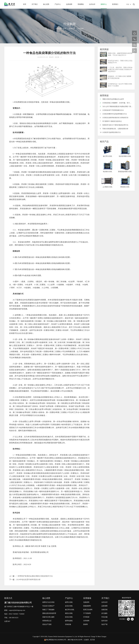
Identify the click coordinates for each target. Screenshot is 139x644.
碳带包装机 (69, 621)
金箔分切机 (69, 606)
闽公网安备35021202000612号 (56, 640)
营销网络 (81, 4)
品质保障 (69, 4)
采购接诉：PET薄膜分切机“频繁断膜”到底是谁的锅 (120, 77)
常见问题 (104, 617)
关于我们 (35, 4)
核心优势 (46, 4)
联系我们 (115, 4)
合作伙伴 (92, 4)
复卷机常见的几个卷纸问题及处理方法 (114, 125)
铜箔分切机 (69, 613)
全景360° (7, 621)
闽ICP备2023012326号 (75, 640)
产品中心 (58, 4)
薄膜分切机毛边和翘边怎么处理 (112, 99)
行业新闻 (80, 29)
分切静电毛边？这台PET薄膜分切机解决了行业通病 (120, 85)
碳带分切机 (69, 602)
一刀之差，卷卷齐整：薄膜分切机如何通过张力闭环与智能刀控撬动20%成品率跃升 (120, 69)
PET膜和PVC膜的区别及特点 (111, 121)
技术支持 (104, 621)
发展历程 (104, 610)
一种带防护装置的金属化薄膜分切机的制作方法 (34, 576)
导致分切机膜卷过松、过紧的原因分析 (114, 129)
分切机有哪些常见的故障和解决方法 (113, 114)
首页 (25, 4)
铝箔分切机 (69, 617)
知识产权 (104, 624)
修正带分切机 (70, 610)
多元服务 (104, 613)
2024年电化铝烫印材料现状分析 (28, 580)
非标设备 (68, 624)
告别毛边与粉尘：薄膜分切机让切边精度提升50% (120, 62)
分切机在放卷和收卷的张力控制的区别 (114, 118)
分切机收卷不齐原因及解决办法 (112, 110)
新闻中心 (104, 4)
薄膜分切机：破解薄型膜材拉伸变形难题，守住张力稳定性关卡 (120, 54)
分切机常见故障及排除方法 (110, 132)
